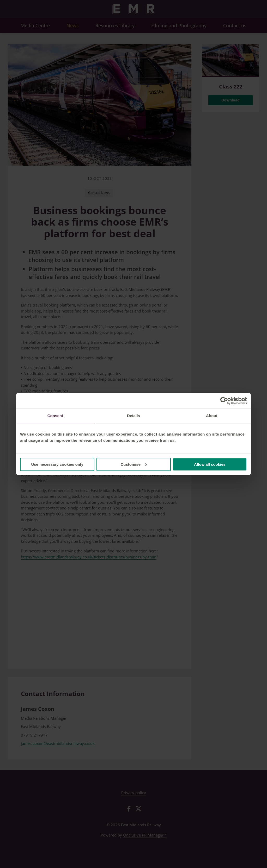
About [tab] (212, 416)
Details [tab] (133, 416)
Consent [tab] (55, 416)
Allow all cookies (210, 464)
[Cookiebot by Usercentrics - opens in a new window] (224, 401)
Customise (134, 464)
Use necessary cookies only (57, 464)
